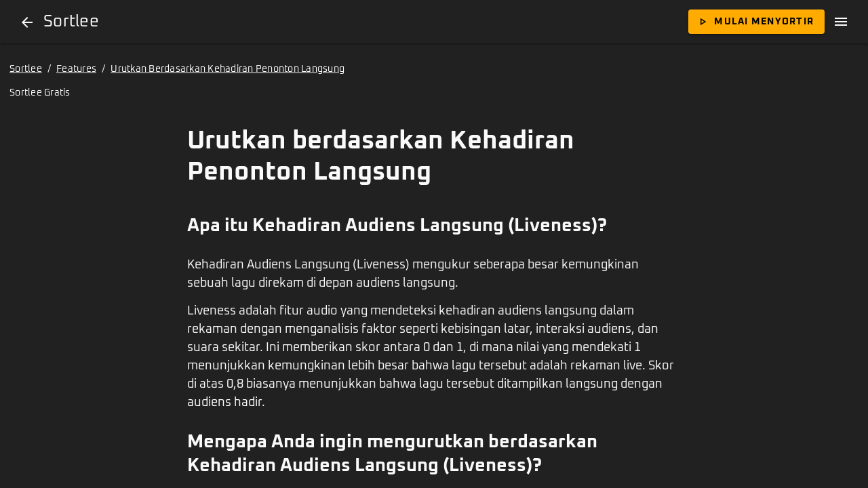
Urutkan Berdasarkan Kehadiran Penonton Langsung (228, 69)
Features (76, 69)
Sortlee (26, 69)
